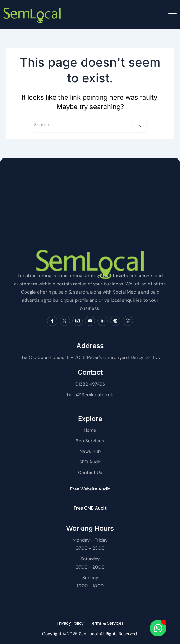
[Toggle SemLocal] (158, 628)
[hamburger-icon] (173, 15)
